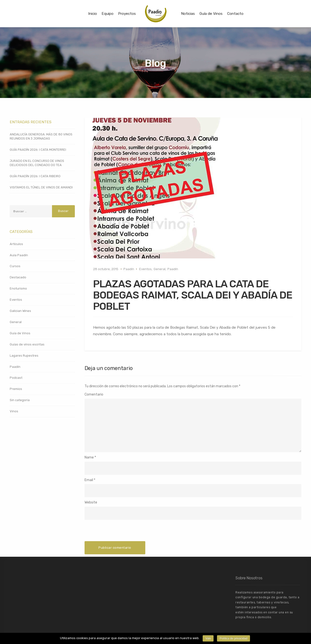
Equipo (108, 14)
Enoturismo (18, 288)
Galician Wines (20, 311)
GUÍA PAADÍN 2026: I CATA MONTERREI (38, 150)
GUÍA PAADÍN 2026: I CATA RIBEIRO (35, 176)
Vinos (14, 411)
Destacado (18, 277)
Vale (208, 638)
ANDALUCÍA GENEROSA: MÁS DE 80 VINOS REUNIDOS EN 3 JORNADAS (41, 136)
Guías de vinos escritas (27, 344)
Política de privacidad (233, 638)
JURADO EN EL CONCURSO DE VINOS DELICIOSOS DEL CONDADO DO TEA (37, 163)
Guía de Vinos (211, 14)
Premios (16, 389)
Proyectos (127, 14)
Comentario (94, 394)
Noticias (188, 14)
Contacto (235, 14)
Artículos (16, 244)
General (160, 269)
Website (91, 502)
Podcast (16, 378)
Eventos (145, 269)
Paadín (129, 269)
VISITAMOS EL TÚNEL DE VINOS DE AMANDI (41, 187)
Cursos (15, 266)
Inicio (93, 14)
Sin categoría (20, 400)
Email (89, 480)
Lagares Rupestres (24, 356)
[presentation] (121, 532)
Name (89, 457)
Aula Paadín (19, 255)
